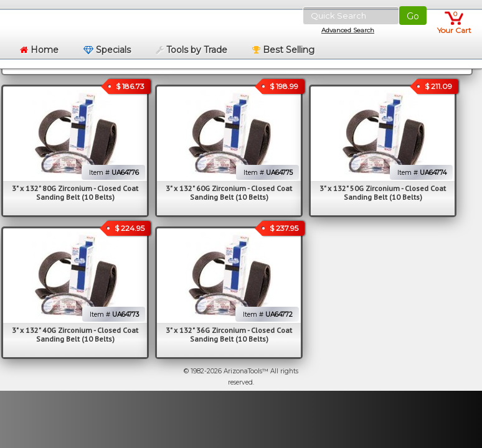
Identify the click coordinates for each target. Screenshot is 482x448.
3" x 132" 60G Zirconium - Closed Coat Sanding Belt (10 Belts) (229, 193)
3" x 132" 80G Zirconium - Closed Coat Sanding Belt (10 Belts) (75, 193)
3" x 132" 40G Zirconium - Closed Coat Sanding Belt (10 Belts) (75, 334)
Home (39, 50)
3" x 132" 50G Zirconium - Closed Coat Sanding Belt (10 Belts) (383, 193)
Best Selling (283, 50)
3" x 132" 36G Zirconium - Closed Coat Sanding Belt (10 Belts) (229, 334)
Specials (107, 50)
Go (413, 16)
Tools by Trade (191, 50)
